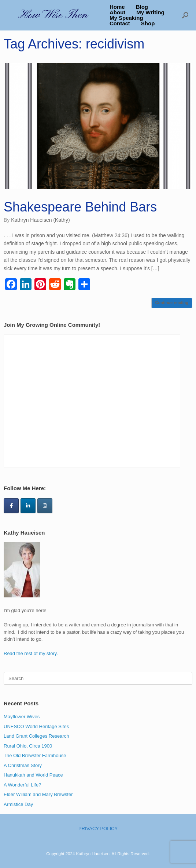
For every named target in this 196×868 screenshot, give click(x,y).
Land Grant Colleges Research (36, 736)
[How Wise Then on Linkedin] (28, 506)
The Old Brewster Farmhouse (35, 755)
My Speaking (126, 18)
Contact (120, 23)
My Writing (150, 12)
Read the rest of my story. (31, 653)
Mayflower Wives (22, 717)
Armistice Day (18, 804)
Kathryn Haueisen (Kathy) (40, 220)
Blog (142, 7)
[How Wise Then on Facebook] (11, 506)
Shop (148, 23)
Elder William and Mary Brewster (38, 794)
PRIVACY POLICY (98, 829)
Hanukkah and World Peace (33, 775)
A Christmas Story (23, 765)
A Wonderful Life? (22, 785)
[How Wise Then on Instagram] (45, 506)
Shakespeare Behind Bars (80, 207)
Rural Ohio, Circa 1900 (28, 746)
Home (117, 7)
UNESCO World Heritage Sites (36, 726)
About (117, 12)
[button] (185, 15)
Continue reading (172, 303)
